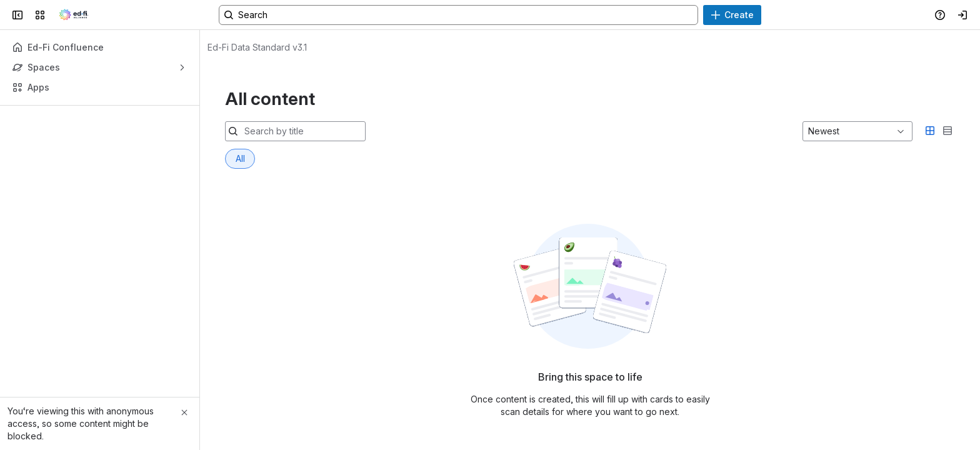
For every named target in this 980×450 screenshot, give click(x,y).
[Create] (732, 15)
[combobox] (809, 131)
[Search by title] (303, 131)
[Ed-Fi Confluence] (74, 15)
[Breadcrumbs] (257, 47)
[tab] (240, 159)
